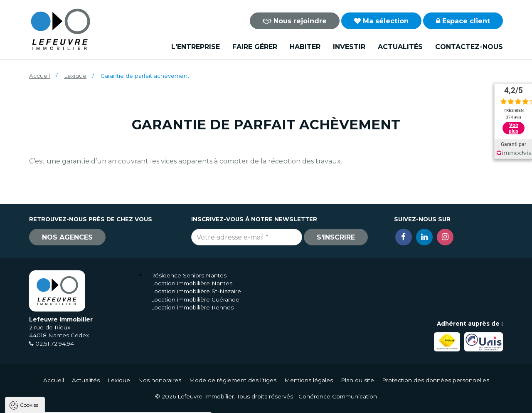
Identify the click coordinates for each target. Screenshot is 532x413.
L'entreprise (196, 47)
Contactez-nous (469, 47)
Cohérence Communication (338, 396)
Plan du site (357, 380)
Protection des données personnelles (436, 380)
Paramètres (161, 403)
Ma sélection (381, 21)
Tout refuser (110, 403)
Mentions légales (309, 380)
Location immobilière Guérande (195, 299)
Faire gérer (255, 47)
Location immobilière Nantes (192, 283)
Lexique (75, 76)
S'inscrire (336, 237)
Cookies (29, 299)
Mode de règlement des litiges (233, 380)
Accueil (39, 76)
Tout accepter (57, 403)
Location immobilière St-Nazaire (196, 291)
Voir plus (514, 128)
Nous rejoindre (295, 21)
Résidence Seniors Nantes (189, 275)
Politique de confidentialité (49, 383)
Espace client (463, 21)
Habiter (305, 47)
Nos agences (67, 237)
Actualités (400, 47)
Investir (349, 47)
